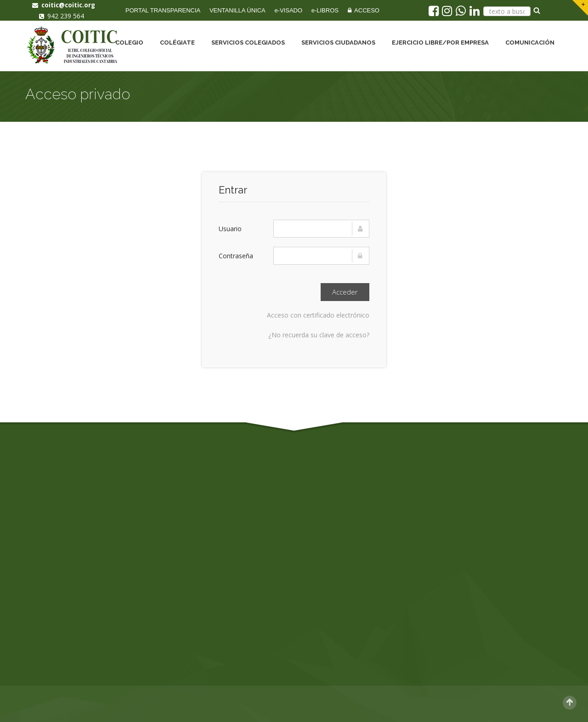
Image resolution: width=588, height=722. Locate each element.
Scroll (570, 703)
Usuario (230, 229)
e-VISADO (288, 10)
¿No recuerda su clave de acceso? (319, 335)
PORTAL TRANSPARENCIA (163, 10)
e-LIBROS (325, 10)
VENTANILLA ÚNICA (237, 10)
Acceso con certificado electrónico (318, 315)
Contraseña (236, 256)
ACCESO (364, 10)
